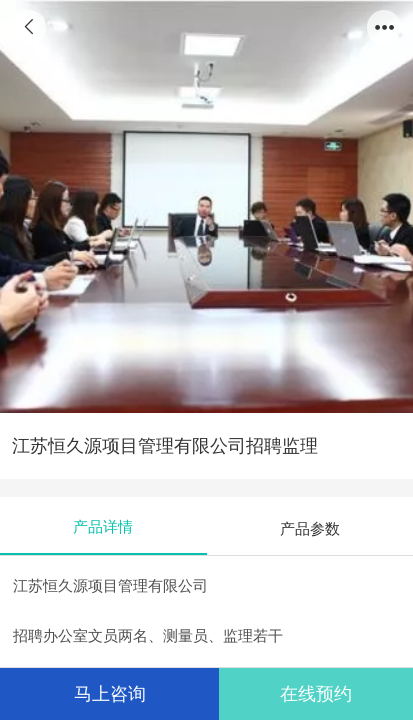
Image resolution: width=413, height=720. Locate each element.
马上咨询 (110, 694)
